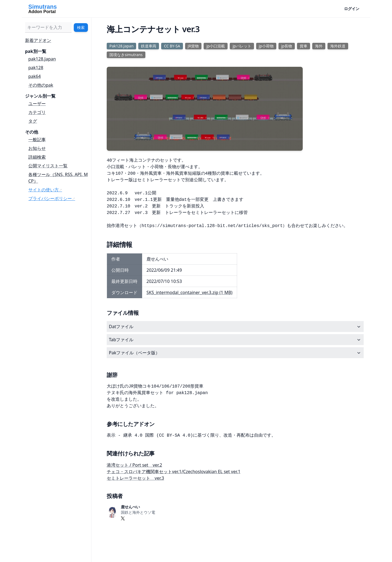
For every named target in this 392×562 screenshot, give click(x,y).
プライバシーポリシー (50, 198)
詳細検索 (37, 157)
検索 (81, 27)
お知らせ (37, 148)
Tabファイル (235, 340)
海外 (319, 46)
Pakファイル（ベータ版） (235, 353)
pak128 (36, 68)
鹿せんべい (130, 507)
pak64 (35, 76)
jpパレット (242, 46)
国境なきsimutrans (126, 55)
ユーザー (37, 104)
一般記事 (37, 140)
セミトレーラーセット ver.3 (135, 478)
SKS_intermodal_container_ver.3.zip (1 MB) (189, 292)
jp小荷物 (266, 46)
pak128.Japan (42, 59)
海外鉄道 (338, 46)
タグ (33, 121)
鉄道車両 (149, 46)
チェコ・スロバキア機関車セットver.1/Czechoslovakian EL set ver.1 (174, 472)
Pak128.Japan (121, 46)
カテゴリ (37, 112)
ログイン (352, 9)
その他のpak (41, 85)
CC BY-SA (172, 46)
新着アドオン (38, 40)
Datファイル (235, 327)
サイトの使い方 (44, 190)
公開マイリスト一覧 (48, 166)
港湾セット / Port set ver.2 (134, 465)
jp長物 (287, 46)
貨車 (304, 46)
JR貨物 (193, 46)
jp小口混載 (216, 46)
